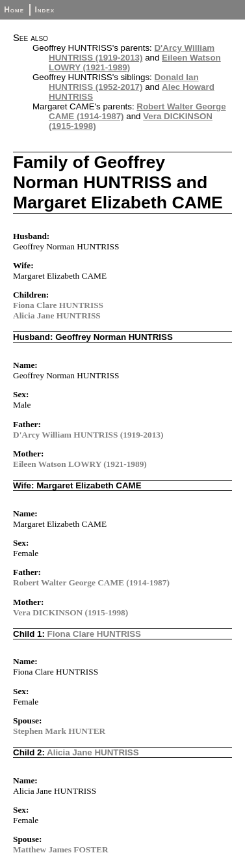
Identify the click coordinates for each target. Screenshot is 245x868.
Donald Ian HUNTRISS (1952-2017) (124, 82)
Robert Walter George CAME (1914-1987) (91, 582)
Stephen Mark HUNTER (59, 731)
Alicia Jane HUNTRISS (57, 315)
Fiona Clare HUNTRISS (58, 305)
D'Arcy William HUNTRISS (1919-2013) (132, 53)
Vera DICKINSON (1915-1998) (71, 612)
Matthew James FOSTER (61, 849)
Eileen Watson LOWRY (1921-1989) (80, 464)
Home (14, 10)
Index (45, 10)
